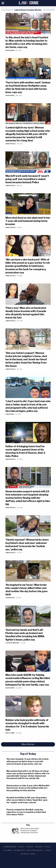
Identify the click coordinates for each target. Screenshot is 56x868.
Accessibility (7, 850)
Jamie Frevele (11, 144)
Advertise (30, 847)
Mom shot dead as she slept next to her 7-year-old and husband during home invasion (28, 221)
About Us (21, 847)
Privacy (47, 847)
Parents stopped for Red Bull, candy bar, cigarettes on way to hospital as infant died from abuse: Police (26, 812)
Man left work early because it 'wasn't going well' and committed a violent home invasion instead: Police (27, 179)
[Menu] (3, 3)
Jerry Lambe (10, 733)
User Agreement (19, 850)
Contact (48, 850)
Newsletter (39, 847)
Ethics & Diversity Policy (35, 850)
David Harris (10, 50)
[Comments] (28, 52)
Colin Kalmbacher (12, 643)
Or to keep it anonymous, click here (29, 832)
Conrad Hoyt (10, 598)
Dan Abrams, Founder (28, 854)
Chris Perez (10, 414)
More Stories (28, 744)
